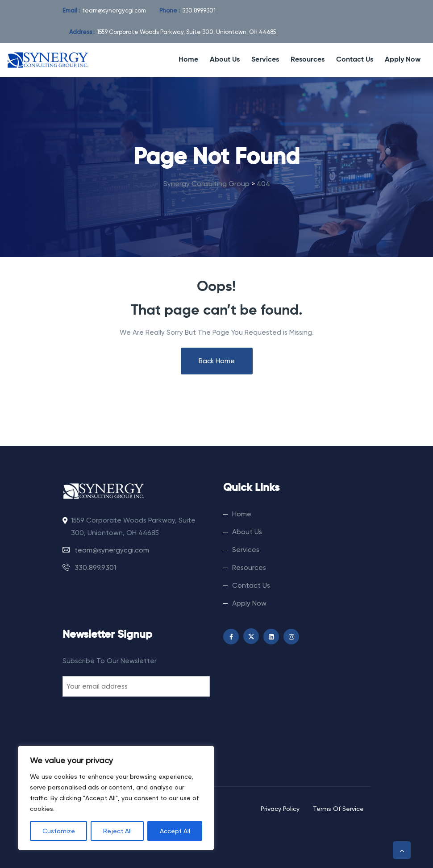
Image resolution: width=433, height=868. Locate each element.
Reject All (117, 831)
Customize (59, 831)
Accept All (175, 831)
